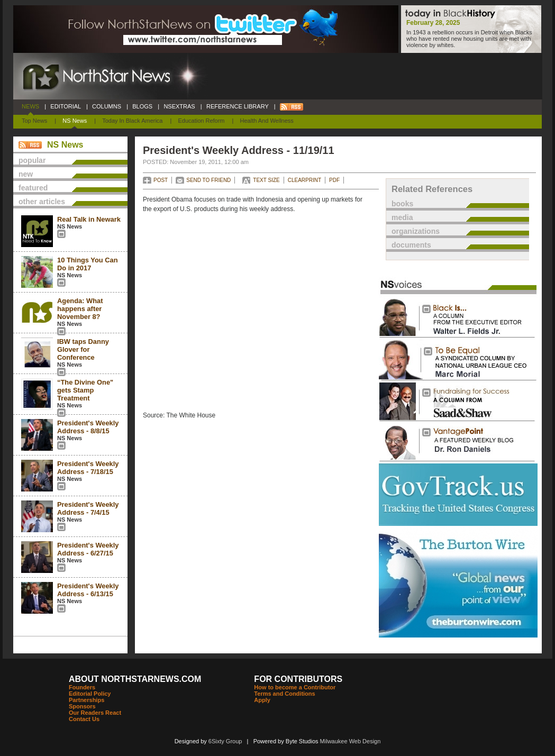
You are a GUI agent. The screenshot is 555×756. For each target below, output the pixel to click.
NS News (75, 121)
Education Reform (201, 121)
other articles (42, 202)
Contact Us (84, 719)
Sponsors (82, 706)
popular (32, 160)
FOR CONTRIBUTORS (298, 679)
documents (411, 245)
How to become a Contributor (295, 687)
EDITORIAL (66, 106)
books (402, 204)
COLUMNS (107, 106)
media (402, 217)
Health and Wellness (267, 121)
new (26, 174)
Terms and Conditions (284, 694)
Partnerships (87, 700)
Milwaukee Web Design (351, 741)
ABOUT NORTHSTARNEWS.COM (135, 679)
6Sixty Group (225, 741)
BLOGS (142, 106)
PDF (334, 180)
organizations (416, 231)
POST (161, 180)
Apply (262, 700)
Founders (82, 687)
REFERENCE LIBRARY (238, 106)
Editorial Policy (90, 694)
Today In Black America (132, 121)
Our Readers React (95, 713)
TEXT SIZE (266, 180)
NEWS (30, 106)
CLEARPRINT (304, 180)
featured (33, 188)
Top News (34, 121)
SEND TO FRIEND (208, 180)
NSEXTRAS (179, 106)
